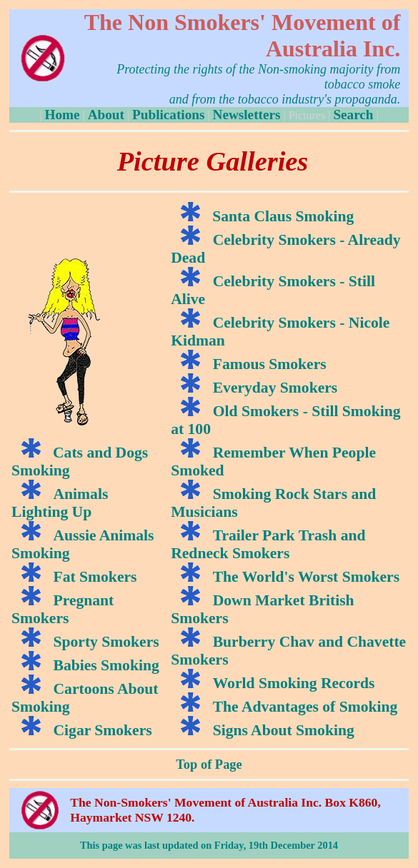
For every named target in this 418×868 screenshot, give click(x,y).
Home (62, 115)
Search (353, 115)
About (106, 115)
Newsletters (247, 115)
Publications (168, 115)
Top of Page (209, 764)
